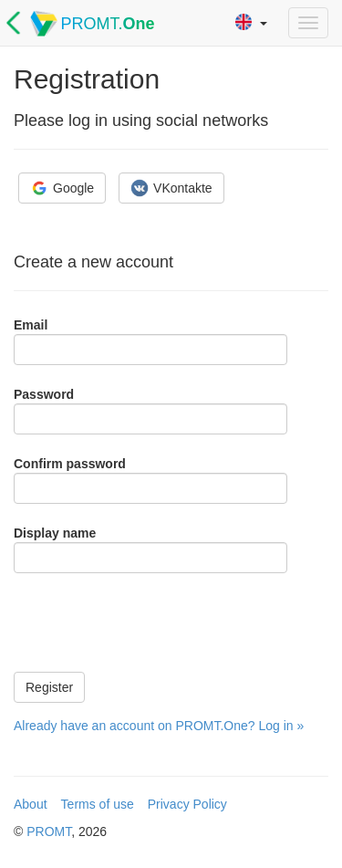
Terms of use (98, 804)
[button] (251, 23)
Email (31, 325)
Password (44, 394)
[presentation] (152, 622)
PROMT (49, 831)
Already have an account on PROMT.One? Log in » (159, 726)
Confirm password (70, 464)
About (31, 804)
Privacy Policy (187, 804)
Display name (55, 533)
